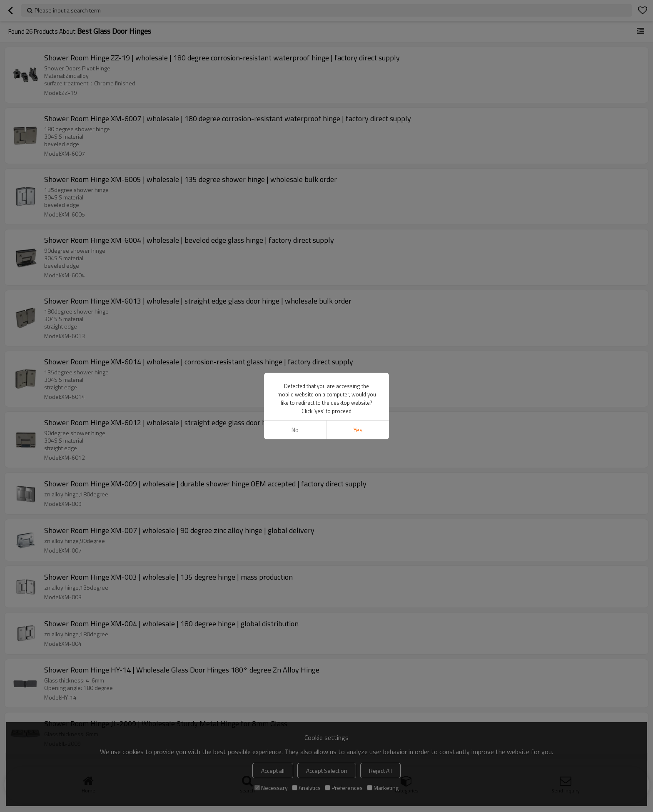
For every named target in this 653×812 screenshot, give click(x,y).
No (295, 430)
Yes (358, 430)
